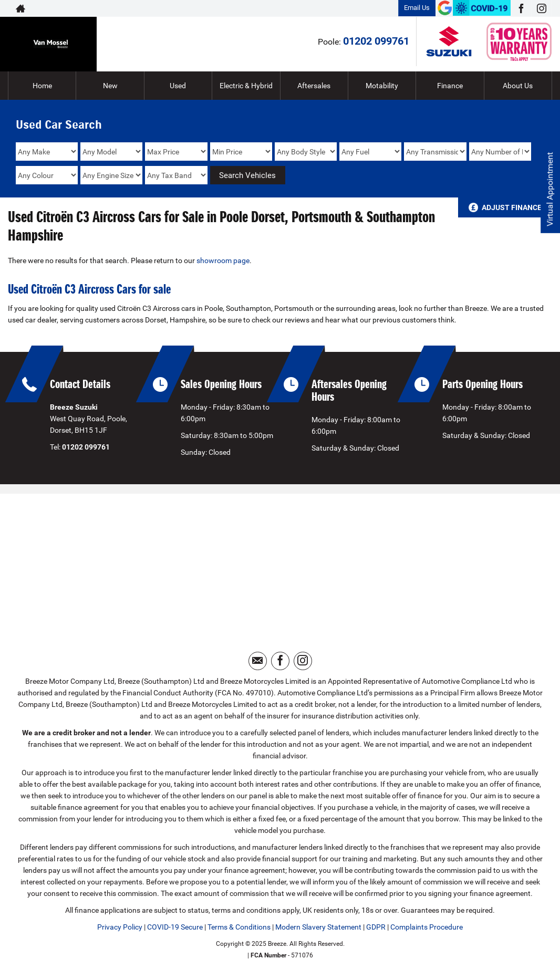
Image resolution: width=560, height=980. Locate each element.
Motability (382, 86)
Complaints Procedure (427, 927)
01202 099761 (376, 41)
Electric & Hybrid (246, 86)
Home (42, 86)
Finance (450, 86)
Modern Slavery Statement (318, 927)
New (110, 86)
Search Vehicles (247, 175)
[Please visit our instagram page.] (541, 8)
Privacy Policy (120, 927)
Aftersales (314, 86)
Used (178, 86)
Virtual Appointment (550, 189)
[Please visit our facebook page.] (521, 8)
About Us (518, 86)
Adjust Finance (512, 207)
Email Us (417, 8)
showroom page (223, 260)
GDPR (376, 927)
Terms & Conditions (239, 927)
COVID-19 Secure (175, 927)
